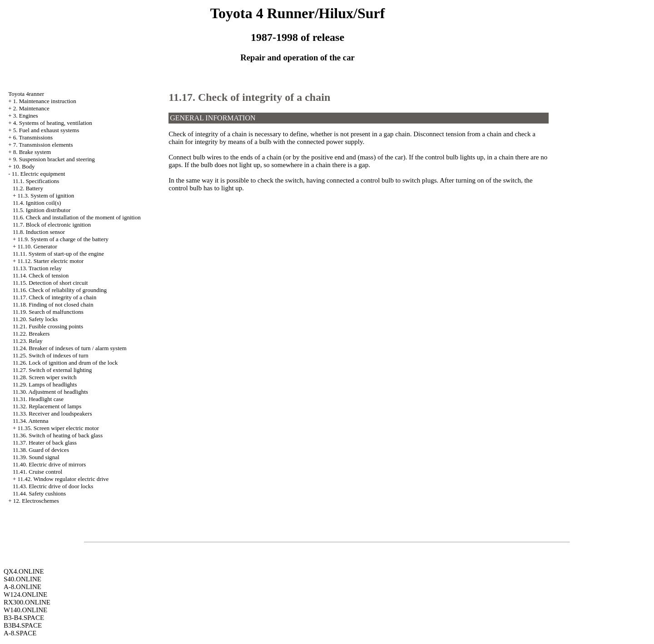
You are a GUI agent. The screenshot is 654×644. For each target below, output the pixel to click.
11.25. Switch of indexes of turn (51, 355)
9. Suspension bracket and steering (54, 159)
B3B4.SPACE (23, 625)
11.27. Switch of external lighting (52, 370)
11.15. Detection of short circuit (50, 283)
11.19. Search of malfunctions (48, 312)
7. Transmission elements (43, 145)
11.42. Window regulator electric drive (63, 479)
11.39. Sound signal (36, 457)
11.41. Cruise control (37, 472)
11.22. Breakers (31, 334)
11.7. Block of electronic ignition (52, 225)
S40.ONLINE (22, 579)
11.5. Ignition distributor (42, 210)
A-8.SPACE (20, 633)
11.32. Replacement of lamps (47, 406)
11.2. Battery (28, 188)
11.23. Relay (28, 341)
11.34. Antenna (31, 421)
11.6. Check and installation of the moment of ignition (77, 217)
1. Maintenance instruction (45, 101)
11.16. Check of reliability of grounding (60, 290)
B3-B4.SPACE (24, 618)
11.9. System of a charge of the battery (63, 239)
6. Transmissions (33, 137)
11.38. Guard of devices (41, 450)
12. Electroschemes (36, 501)
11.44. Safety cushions (39, 493)
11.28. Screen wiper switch (45, 377)
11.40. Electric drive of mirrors (49, 464)
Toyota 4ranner (26, 94)
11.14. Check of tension (41, 275)
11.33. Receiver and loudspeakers (52, 414)
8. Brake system (32, 152)
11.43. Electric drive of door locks (53, 486)
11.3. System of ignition (46, 196)
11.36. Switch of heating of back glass (58, 435)
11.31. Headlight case (38, 399)
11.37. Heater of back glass (45, 443)
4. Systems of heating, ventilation (53, 123)
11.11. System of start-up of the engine (58, 254)
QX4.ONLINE (24, 571)
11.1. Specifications (36, 181)
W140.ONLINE (25, 610)
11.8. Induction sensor (39, 232)
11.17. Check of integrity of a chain (54, 297)
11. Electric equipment (39, 174)
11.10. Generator (37, 246)
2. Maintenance (31, 108)
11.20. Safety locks (35, 319)
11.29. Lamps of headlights (45, 384)
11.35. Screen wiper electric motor (58, 428)
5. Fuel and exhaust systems (46, 130)
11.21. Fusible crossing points (48, 326)
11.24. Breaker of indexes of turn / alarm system (70, 348)
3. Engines (26, 116)
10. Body (24, 166)
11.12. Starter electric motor (50, 261)
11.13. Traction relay (37, 268)
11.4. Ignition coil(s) (37, 203)
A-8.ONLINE (22, 587)
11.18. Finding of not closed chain (53, 305)
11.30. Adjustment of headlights (50, 392)
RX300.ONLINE (27, 602)
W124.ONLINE (25, 594)
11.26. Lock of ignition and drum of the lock (65, 363)
